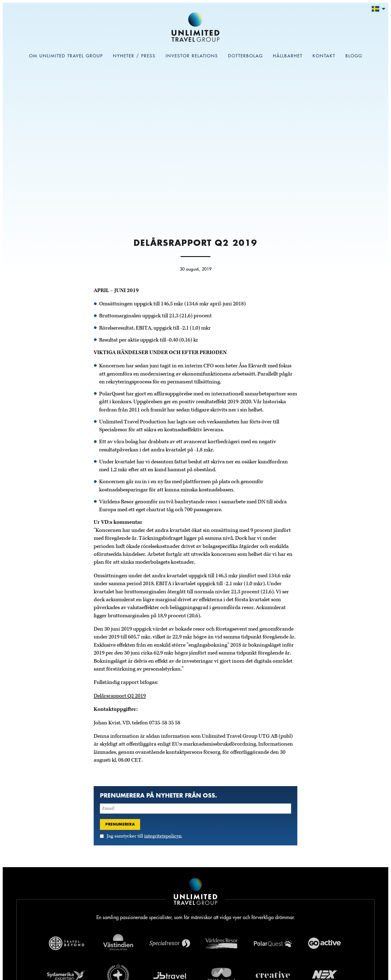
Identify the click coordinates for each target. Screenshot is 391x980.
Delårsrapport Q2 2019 (120, 696)
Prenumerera (120, 824)
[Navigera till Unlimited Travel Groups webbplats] (195, 893)
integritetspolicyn (163, 836)
